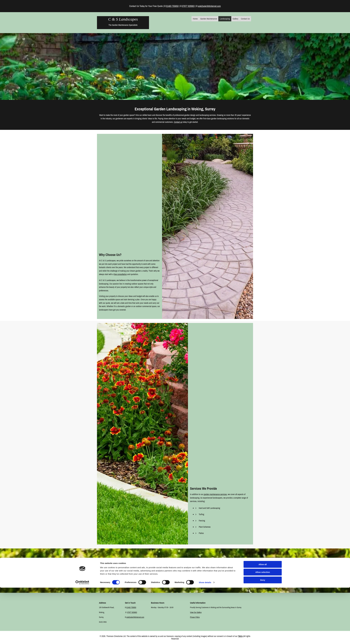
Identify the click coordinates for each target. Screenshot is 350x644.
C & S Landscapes (123, 19)
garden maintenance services (215, 494)
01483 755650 (172, 6)
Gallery (236, 19)
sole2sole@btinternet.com (209, 6)
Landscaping (225, 19)
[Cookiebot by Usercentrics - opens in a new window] (82, 639)
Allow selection (263, 628)
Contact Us (245, 19)
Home (196, 19)
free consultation (120, 274)
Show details (205, 639)
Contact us (178, 122)
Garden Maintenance (209, 19)
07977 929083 (188, 6)
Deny (263, 636)
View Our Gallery (196, 612)
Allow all (263, 621)
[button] (175, 579)
